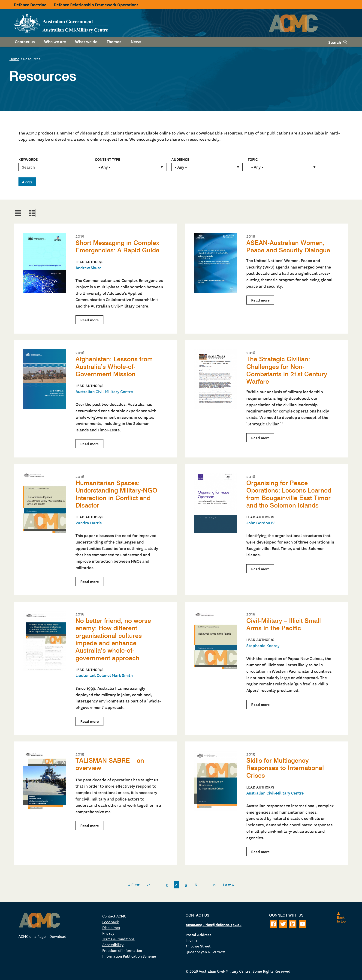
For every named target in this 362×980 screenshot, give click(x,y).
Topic (253, 159)
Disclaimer (111, 926)
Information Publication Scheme (129, 955)
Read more (92, 320)
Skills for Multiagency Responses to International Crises (285, 767)
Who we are (55, 41)
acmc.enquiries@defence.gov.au (214, 923)
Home (14, 59)
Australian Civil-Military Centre (104, 391)
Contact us (25, 41)
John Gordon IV (261, 522)
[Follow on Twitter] (283, 923)
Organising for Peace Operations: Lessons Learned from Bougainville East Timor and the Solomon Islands (289, 494)
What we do (86, 41)
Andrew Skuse (89, 267)
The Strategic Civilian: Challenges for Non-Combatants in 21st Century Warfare (287, 370)
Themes (114, 41)
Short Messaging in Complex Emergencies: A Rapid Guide (118, 246)
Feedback (110, 920)
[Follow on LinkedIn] (293, 923)
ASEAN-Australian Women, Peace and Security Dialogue (289, 246)
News (136, 41)
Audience (180, 159)
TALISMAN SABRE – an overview (110, 763)
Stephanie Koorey (263, 645)
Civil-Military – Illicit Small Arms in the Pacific (284, 624)
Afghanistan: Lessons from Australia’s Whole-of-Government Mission (114, 366)
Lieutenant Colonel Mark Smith (104, 674)
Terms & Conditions (118, 938)
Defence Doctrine (30, 4)
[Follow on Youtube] (302, 923)
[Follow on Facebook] (273, 923)
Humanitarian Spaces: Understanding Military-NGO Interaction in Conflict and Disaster (117, 494)
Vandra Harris (89, 522)
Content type (107, 159)
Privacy (108, 932)
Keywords (28, 159)
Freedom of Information (122, 949)
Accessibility (113, 943)
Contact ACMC (114, 914)
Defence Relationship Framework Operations (96, 4)
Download (58, 935)
